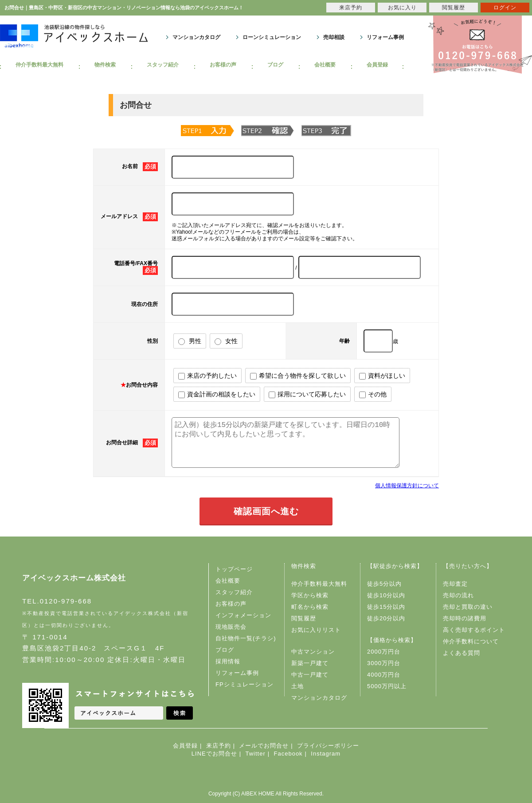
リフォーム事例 (385, 37)
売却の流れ (458, 595)
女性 (226, 341)
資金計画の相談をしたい (217, 394)
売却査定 (455, 584)
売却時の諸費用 (465, 618)
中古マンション (313, 652)
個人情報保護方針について (407, 486)
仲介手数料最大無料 (39, 65)
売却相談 (334, 37)
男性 (190, 341)
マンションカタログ (196, 37)
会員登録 (377, 65)
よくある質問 (462, 653)
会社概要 (325, 65)
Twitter (255, 754)
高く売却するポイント (474, 630)
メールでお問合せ (264, 746)
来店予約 (219, 746)
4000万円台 (384, 675)
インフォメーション (243, 615)
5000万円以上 (387, 686)
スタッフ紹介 (163, 65)
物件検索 (105, 65)
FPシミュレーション (244, 684)
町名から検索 (310, 607)
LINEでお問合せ (214, 754)
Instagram (326, 754)
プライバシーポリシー (328, 746)
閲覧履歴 (304, 618)
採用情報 (228, 661)
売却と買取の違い (468, 607)
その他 (373, 394)
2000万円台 (384, 652)
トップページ (234, 569)
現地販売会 (231, 627)
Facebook (288, 754)
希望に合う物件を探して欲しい (298, 376)
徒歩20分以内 (386, 618)
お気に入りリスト (316, 630)
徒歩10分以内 (386, 595)
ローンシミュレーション (272, 37)
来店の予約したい (207, 376)
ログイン (505, 8)
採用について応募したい (307, 394)
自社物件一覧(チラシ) (246, 638)
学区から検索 (310, 595)
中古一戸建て (310, 675)
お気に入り (402, 8)
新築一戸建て (310, 663)
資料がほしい (382, 376)
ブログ (275, 65)
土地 (297, 686)
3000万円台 (384, 663)
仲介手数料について (471, 641)
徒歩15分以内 (386, 607)
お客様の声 (223, 65)
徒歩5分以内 (384, 584)
